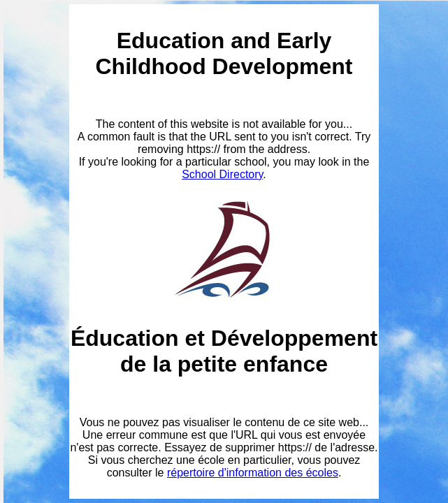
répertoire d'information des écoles (253, 473)
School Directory (222, 174)
